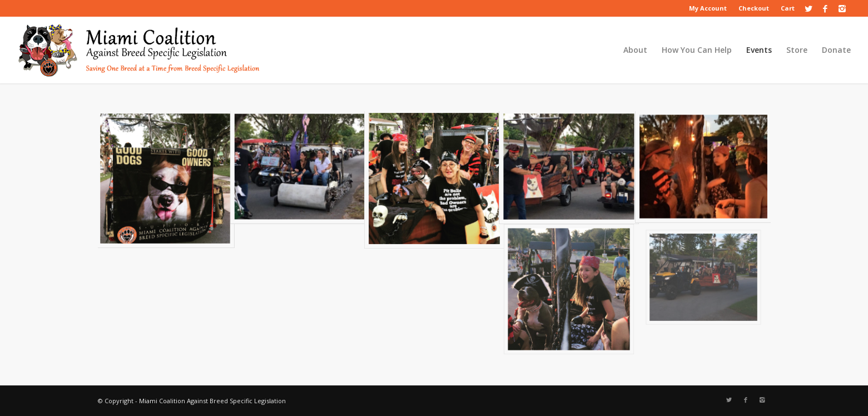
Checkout (754, 8)
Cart (788, 8)
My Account (708, 8)
